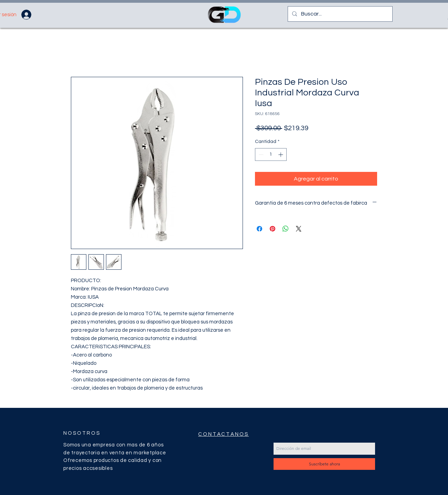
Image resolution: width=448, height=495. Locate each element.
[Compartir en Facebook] (259, 229)
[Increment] (281, 154)
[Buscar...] (339, 14)
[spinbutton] (271, 154)
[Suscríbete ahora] (324, 464)
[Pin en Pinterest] (273, 229)
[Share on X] (299, 229)
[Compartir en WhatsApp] (286, 229)
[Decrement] (260, 154)
